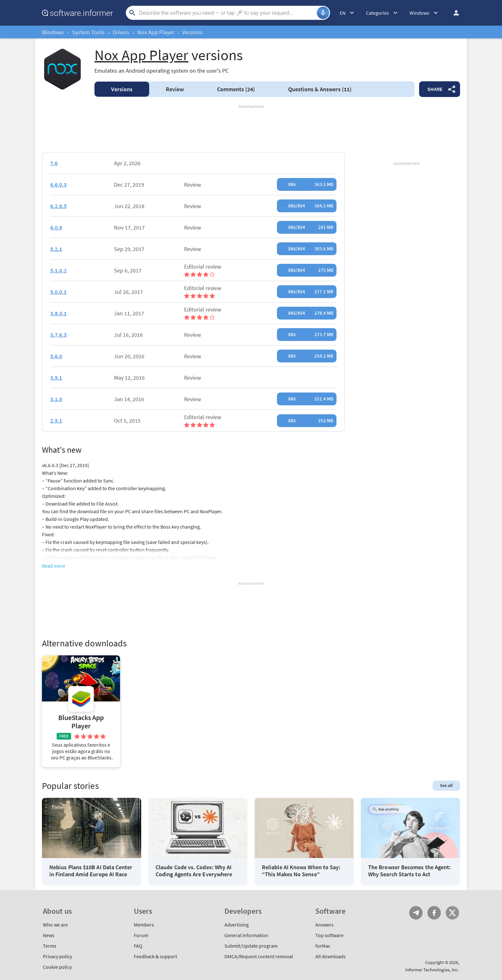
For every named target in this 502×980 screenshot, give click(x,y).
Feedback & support (155, 956)
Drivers (121, 32)
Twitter (452, 913)
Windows (53, 32)
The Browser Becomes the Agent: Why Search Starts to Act (409, 871)
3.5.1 (56, 378)
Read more (54, 566)
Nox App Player (156, 32)
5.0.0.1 (58, 292)
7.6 (54, 163)
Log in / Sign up (453, 13)
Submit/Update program (251, 946)
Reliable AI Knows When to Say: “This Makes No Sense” (301, 871)
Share (435, 89)
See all (446, 785)
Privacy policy (57, 956)
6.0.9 (56, 227)
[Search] (227, 13)
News (49, 935)
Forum (141, 935)
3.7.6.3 (58, 335)
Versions (122, 89)
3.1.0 (56, 399)
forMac (323, 946)
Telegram (416, 913)
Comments (236, 89)
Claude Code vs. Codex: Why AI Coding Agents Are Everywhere (194, 871)
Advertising (237, 925)
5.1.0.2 (58, 270)
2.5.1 (56, 421)
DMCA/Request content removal (259, 956)
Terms (50, 946)
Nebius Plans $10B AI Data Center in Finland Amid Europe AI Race (91, 871)
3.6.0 (56, 356)
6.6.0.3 (58, 185)
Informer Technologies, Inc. (432, 970)
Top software (329, 935)
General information (246, 935)
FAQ (138, 946)
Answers (320, 89)
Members (144, 925)
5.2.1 (56, 249)
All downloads (331, 956)
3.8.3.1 (58, 313)
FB (434, 913)
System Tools (88, 32)
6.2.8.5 (58, 206)
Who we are (55, 925)
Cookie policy (57, 967)
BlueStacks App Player (81, 722)
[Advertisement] (251, 129)
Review (175, 89)
